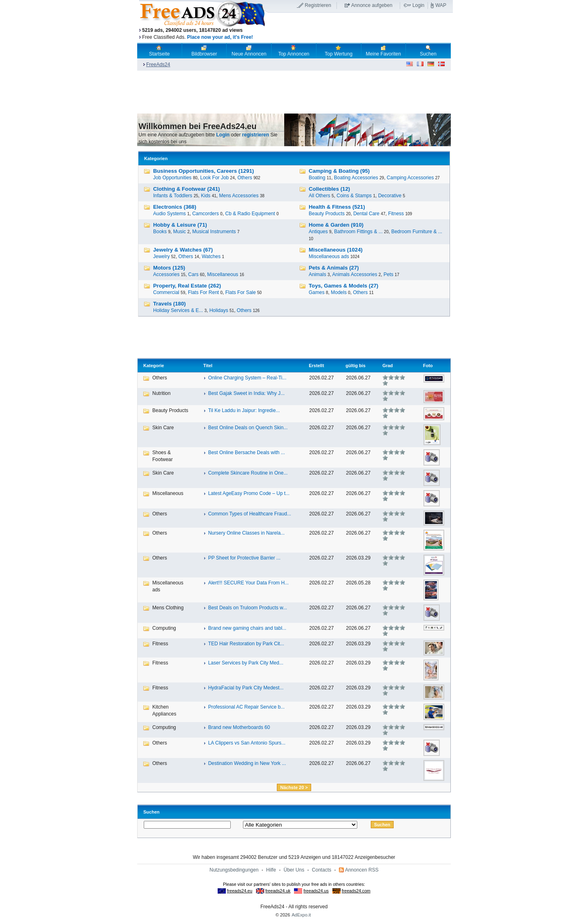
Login (418, 5)
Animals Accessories (355, 274)
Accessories (166, 274)
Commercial (166, 292)
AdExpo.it (301, 915)
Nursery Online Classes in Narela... (246, 533)
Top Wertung (339, 51)
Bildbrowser (204, 51)
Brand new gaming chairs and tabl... (247, 628)
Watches (211, 256)
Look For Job (214, 178)
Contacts (322, 870)
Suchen (428, 51)
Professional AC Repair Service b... (246, 707)
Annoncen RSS (362, 870)
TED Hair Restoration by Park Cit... (246, 644)
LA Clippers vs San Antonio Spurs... (247, 743)
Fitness (396, 214)
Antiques (318, 232)
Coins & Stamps (354, 196)
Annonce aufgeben (372, 5)
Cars (193, 274)
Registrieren (318, 5)
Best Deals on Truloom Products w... (248, 608)
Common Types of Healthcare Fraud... (250, 514)
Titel (208, 366)
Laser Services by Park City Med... (246, 663)
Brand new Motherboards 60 (239, 727)
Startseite (159, 51)
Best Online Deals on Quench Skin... (248, 428)
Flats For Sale (241, 292)
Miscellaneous (223, 274)
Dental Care (366, 214)
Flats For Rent (203, 292)
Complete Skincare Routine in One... (248, 473)
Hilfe (271, 870)
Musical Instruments (214, 232)
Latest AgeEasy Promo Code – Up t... (249, 493)
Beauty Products (327, 214)
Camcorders (206, 214)
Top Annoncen (294, 51)
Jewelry (161, 256)
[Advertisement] (361, 28)
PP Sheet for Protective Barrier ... (244, 558)
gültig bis (355, 366)
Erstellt (316, 366)
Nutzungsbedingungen (234, 870)
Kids (206, 196)
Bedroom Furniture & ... (417, 232)
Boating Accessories (356, 178)
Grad (388, 366)
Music (179, 232)
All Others (320, 196)
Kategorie (154, 366)
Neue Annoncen (249, 51)
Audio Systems (169, 214)
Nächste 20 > (294, 787)
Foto (428, 366)
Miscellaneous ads (329, 256)
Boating (317, 178)
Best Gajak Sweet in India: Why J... (246, 393)
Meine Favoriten (383, 51)
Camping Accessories (410, 178)
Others (245, 178)
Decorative (390, 196)
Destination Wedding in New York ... (247, 763)
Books (160, 232)
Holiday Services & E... (178, 310)
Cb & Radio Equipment (250, 214)
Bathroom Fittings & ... (358, 232)
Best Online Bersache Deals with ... (247, 453)
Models (339, 292)
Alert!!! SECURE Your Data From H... (248, 583)
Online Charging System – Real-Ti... (247, 378)
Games (317, 292)
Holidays (219, 310)
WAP (441, 5)
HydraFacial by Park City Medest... (246, 688)
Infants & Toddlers (173, 196)
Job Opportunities (172, 178)
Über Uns (294, 870)
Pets (388, 274)
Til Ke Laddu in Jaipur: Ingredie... (244, 410)
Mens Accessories (239, 196)
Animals (317, 274)
